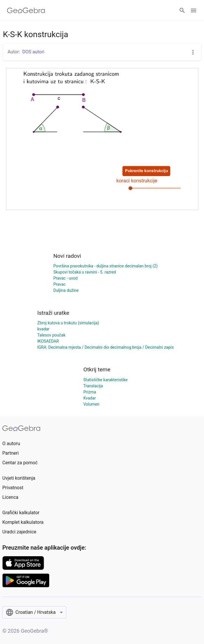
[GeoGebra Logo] (26, 10)
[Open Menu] (194, 10)
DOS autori (33, 52)
